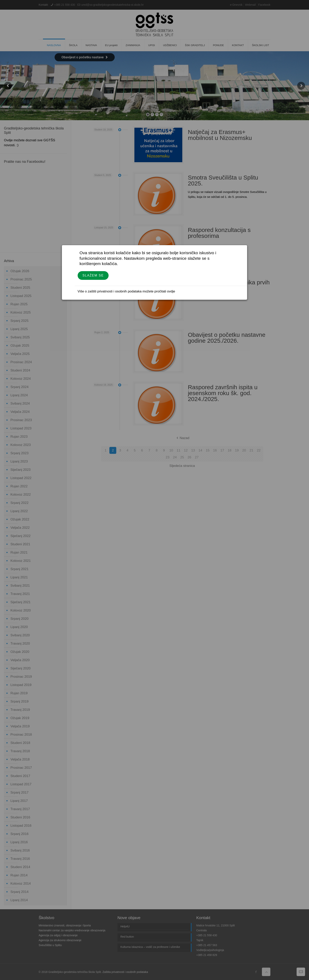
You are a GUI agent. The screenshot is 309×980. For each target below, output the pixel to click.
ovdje (171, 291)
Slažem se (93, 275)
